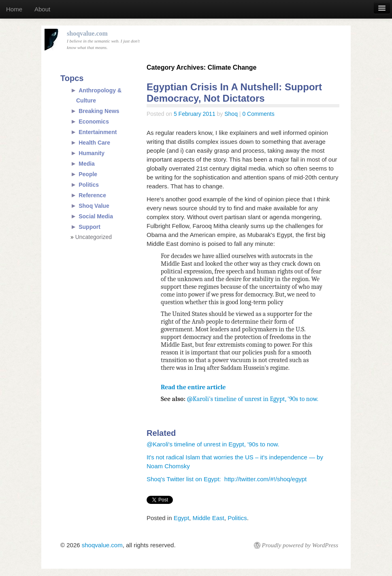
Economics (94, 122)
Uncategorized (94, 237)
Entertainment (98, 132)
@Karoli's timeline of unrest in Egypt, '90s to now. (253, 399)
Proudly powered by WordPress (300, 545)
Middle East (208, 518)
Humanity (92, 153)
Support (89, 227)
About (42, 9)
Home (14, 9)
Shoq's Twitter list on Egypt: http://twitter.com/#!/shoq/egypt (227, 479)
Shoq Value (94, 206)
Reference (92, 195)
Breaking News (99, 111)
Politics (237, 518)
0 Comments (258, 114)
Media (87, 164)
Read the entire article (193, 387)
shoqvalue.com (102, 545)
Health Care (94, 143)
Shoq (231, 114)
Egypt (181, 518)
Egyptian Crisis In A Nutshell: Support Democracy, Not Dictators (234, 93)
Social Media (96, 216)
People (88, 174)
